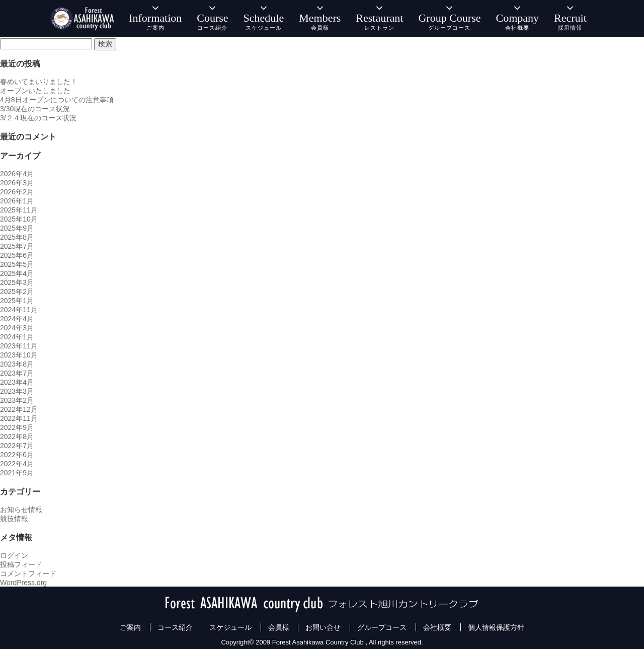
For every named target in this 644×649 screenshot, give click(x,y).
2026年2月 (17, 192)
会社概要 (437, 627)
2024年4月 (17, 319)
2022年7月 (17, 446)
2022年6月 (17, 455)
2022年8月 (17, 437)
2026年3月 (17, 183)
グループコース (382, 627)
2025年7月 (17, 246)
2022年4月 (17, 464)
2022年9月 (17, 427)
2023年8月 (17, 364)
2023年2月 (17, 400)
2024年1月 (17, 337)
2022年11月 (19, 418)
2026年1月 (17, 201)
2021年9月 (17, 473)
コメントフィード (28, 573)
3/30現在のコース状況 (35, 109)
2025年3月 (17, 282)
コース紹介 (175, 627)
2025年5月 (17, 264)
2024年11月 (19, 310)
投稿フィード (21, 564)
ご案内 (130, 627)
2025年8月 (17, 237)
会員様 (279, 627)
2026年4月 (17, 174)
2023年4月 (17, 382)
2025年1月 (17, 301)
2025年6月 (17, 255)
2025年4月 (17, 273)
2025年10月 (19, 219)
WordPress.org (23, 583)
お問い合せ (323, 627)
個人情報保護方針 (496, 627)
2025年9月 (17, 228)
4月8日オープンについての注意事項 (57, 100)
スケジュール (230, 627)
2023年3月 (17, 391)
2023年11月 (19, 346)
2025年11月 (19, 210)
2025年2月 (17, 292)
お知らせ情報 (21, 510)
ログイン (14, 555)
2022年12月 (19, 409)
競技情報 (14, 519)
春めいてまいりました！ (39, 82)
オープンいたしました (35, 91)
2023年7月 (17, 373)
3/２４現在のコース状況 (38, 118)
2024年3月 (17, 328)
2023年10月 (19, 355)
